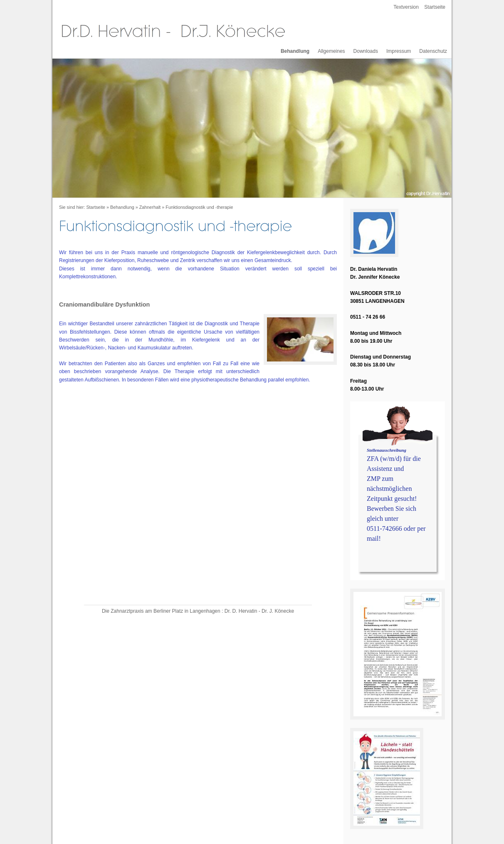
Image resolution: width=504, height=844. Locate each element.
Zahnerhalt (150, 207)
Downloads (366, 51)
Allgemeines (331, 51)
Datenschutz (433, 51)
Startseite (435, 7)
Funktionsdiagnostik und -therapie (199, 207)
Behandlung (295, 51)
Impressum (399, 51)
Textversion (406, 7)
